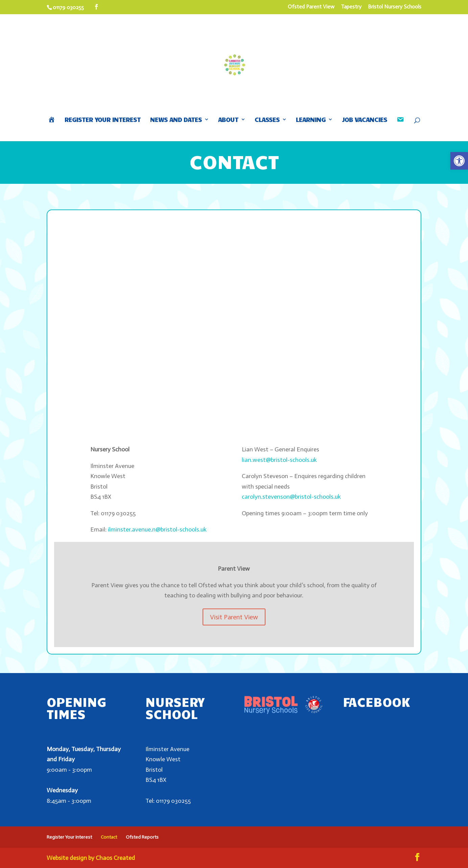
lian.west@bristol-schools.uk (279, 460)
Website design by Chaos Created (91, 858)
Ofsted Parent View (311, 7)
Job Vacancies (365, 120)
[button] (459, 161)
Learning (311, 120)
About (228, 120)
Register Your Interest (103, 120)
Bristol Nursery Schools (395, 7)
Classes (267, 120)
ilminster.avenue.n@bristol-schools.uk (157, 529)
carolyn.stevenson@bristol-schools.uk (291, 497)
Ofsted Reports (142, 837)
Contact (109, 837)
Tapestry (351, 7)
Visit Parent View (234, 617)
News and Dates (176, 120)
